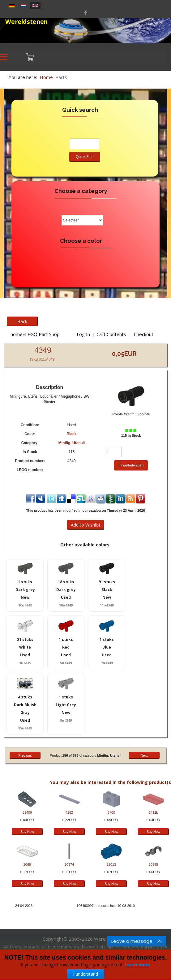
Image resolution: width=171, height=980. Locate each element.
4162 (69, 812)
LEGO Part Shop (42, 334)
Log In (83, 334)
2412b (154, 812)
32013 (111, 864)
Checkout (144, 334)
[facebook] (85, 13)
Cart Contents (111, 334)
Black (71, 434)
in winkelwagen (131, 465)
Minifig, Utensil (72, 443)
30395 (154, 864)
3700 (111, 812)
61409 (27, 812)
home (17, 334)
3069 (27, 864)
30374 (69, 864)
